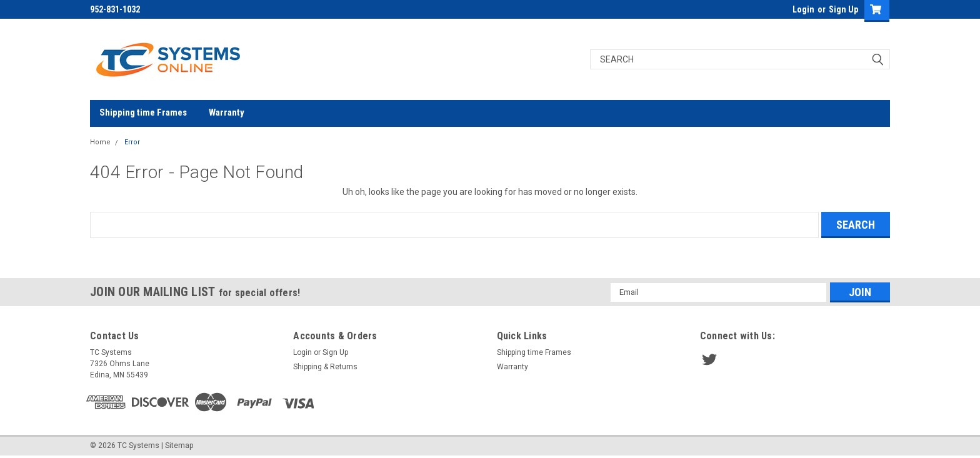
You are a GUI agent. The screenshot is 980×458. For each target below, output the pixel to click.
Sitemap (179, 446)
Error (132, 142)
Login (803, 9)
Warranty (227, 112)
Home (100, 142)
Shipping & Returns (325, 367)
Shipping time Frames (143, 112)
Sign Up (843, 9)
